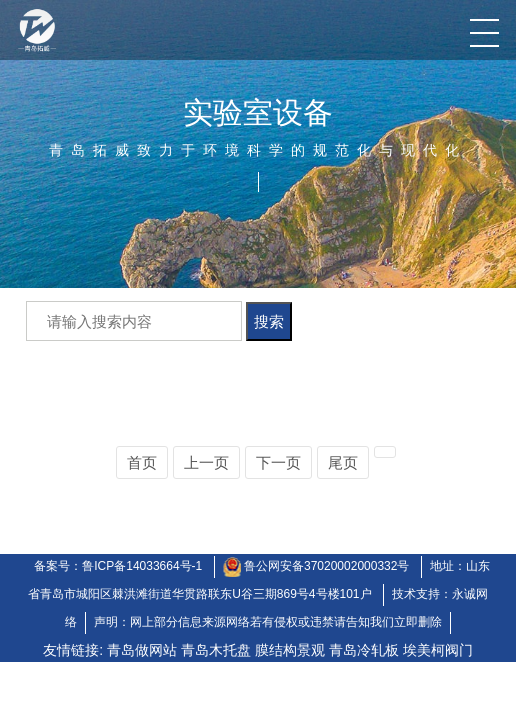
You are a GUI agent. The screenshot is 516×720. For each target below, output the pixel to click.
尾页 (343, 462)
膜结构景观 (290, 650)
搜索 (269, 321)
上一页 (206, 462)
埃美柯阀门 (438, 650)
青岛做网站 (142, 650)
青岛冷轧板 (364, 650)
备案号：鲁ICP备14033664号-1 (118, 566)
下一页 (278, 462)
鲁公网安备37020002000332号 (328, 566)
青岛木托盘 (216, 650)
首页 (142, 462)
